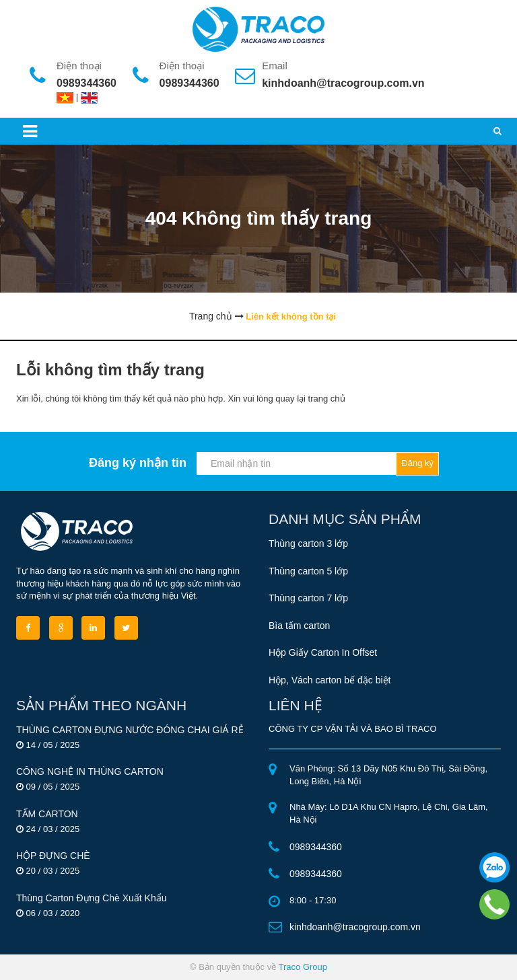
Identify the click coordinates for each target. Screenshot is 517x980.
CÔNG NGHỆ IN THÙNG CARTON (90, 771)
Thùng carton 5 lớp (308, 571)
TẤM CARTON (47, 814)
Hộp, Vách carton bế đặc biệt (330, 680)
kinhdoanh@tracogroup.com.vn (343, 83)
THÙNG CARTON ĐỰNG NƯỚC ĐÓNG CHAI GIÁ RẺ (130, 730)
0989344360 (87, 83)
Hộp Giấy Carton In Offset (323, 652)
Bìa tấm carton (299, 626)
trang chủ (327, 399)
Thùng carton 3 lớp (308, 543)
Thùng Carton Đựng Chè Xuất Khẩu (91, 898)
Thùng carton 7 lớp (308, 598)
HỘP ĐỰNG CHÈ (53, 856)
